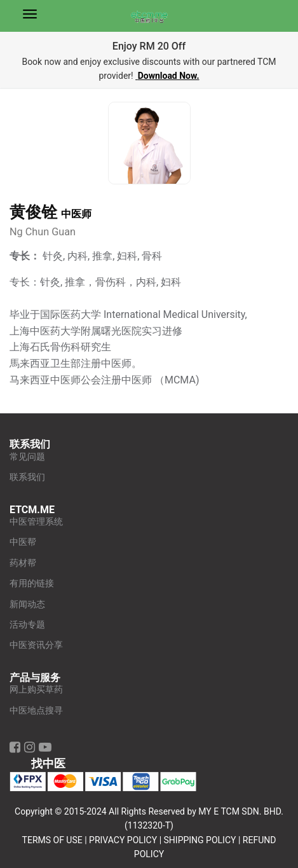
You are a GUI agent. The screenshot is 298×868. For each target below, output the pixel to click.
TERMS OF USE (52, 840)
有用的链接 (32, 583)
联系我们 (27, 477)
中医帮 (23, 542)
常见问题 (27, 457)
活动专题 (27, 625)
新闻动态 (27, 604)
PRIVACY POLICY (123, 840)
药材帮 (23, 563)
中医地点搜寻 (36, 711)
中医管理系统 (36, 522)
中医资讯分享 (36, 645)
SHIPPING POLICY (200, 840)
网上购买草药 (36, 690)
